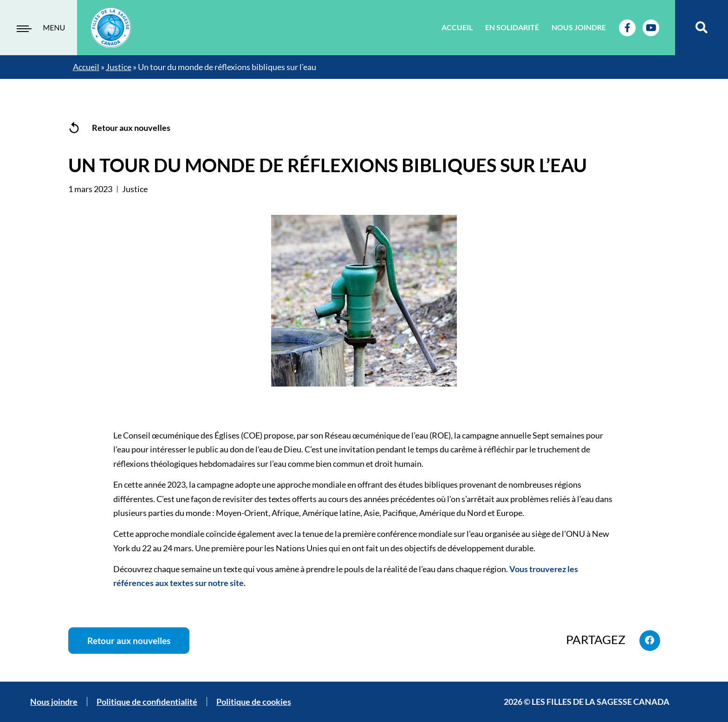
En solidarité (512, 27)
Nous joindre (579, 27)
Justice (119, 67)
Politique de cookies (254, 702)
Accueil (457, 27)
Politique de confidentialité (147, 702)
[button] (702, 28)
